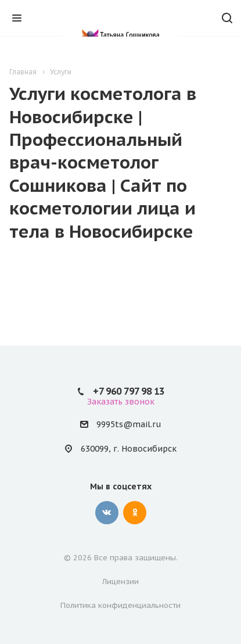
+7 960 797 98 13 (129, 391)
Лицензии (121, 582)
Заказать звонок (121, 402)
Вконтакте (107, 513)
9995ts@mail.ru (129, 425)
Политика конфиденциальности (121, 605)
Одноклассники (135, 513)
